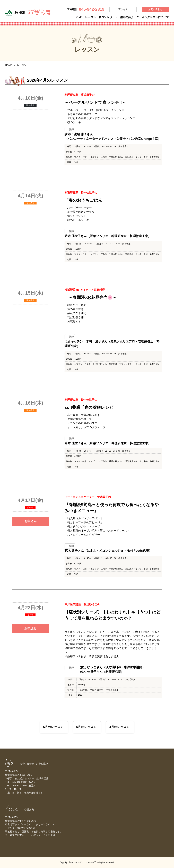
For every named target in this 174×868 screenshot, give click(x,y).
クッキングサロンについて (153, 17)
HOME (79, 17)
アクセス (123, 9)
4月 (119, 727)
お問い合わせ (155, 9)
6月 (53, 727)
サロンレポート (108, 17)
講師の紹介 (127, 17)
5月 (86, 727)
